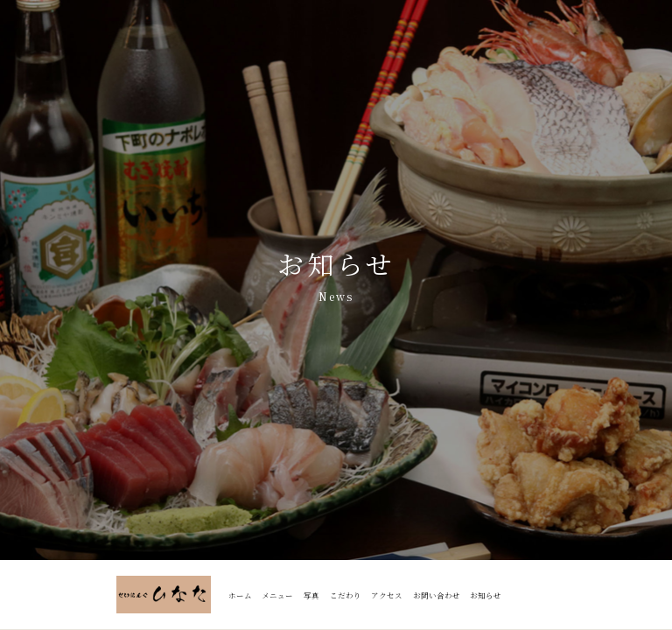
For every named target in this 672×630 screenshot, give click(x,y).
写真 (311, 595)
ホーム (240, 595)
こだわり (346, 595)
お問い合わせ (437, 595)
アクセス (387, 595)
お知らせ (486, 595)
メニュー (277, 595)
